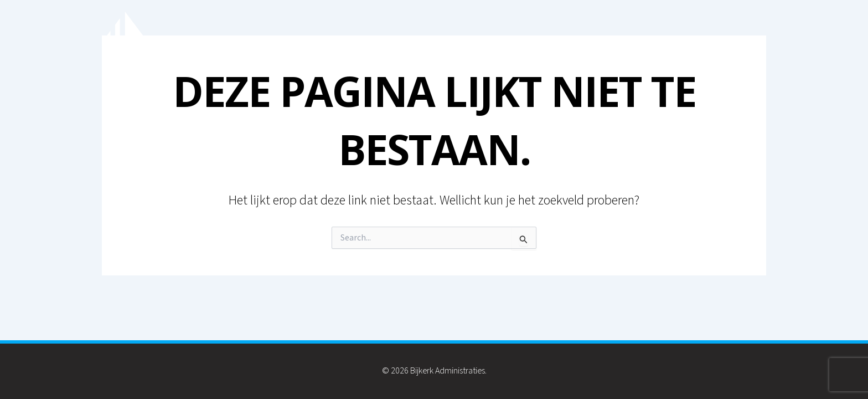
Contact (736, 44)
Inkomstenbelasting (645, 44)
